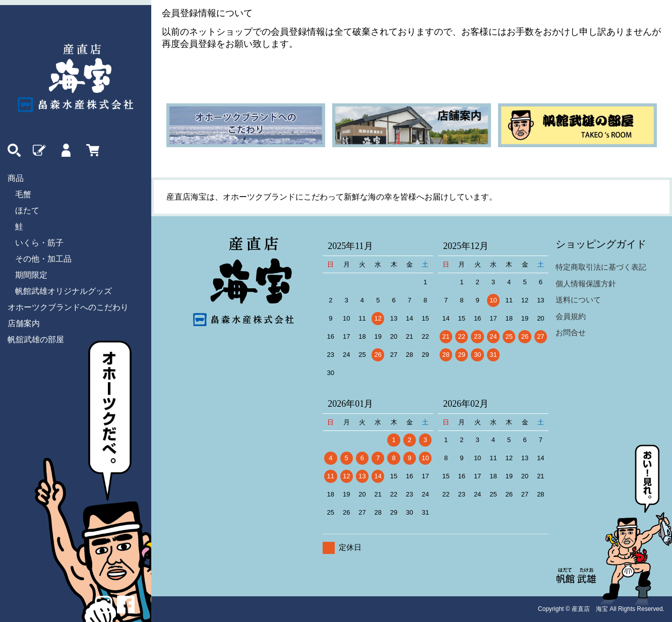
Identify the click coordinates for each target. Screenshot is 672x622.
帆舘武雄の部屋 (36, 339)
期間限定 (31, 275)
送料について (578, 300)
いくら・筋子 (39, 243)
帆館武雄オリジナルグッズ (64, 291)
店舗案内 (24, 323)
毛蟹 (23, 194)
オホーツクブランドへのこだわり (68, 307)
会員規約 (571, 316)
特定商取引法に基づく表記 (601, 267)
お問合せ (571, 332)
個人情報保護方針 (586, 284)
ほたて (27, 210)
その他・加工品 (43, 259)
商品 (16, 178)
